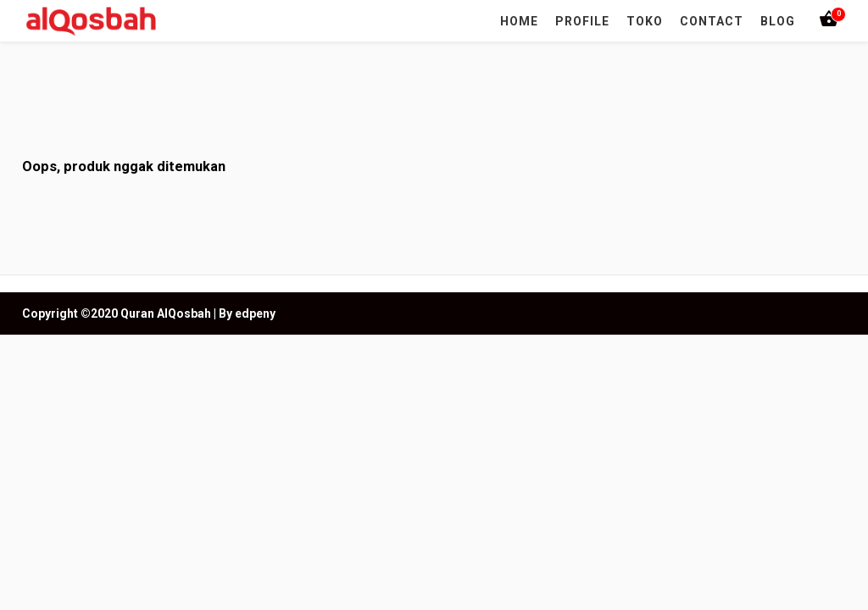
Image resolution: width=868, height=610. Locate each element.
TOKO (645, 21)
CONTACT (712, 21)
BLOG (778, 21)
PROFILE (582, 21)
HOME (519, 21)
